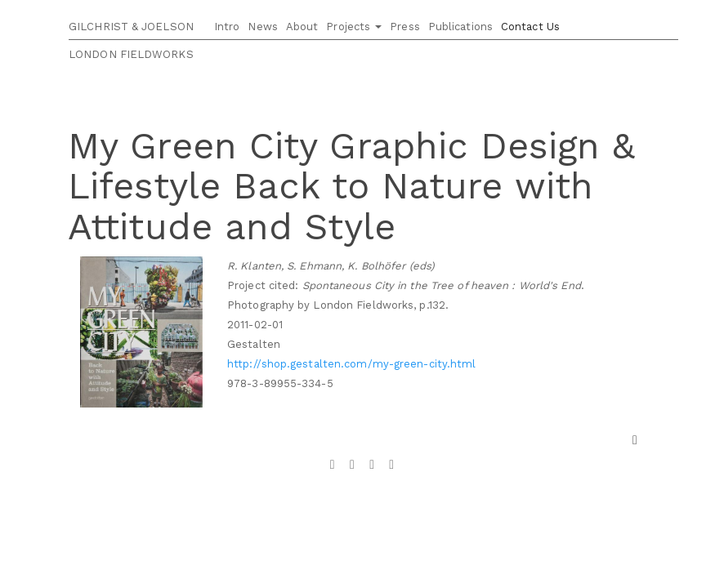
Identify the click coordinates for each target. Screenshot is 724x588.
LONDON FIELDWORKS (131, 54)
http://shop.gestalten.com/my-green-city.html (351, 364)
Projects (354, 27)
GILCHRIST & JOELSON (131, 27)
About (302, 27)
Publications (460, 27)
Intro (227, 27)
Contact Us (530, 27)
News (262, 27)
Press (405, 27)
